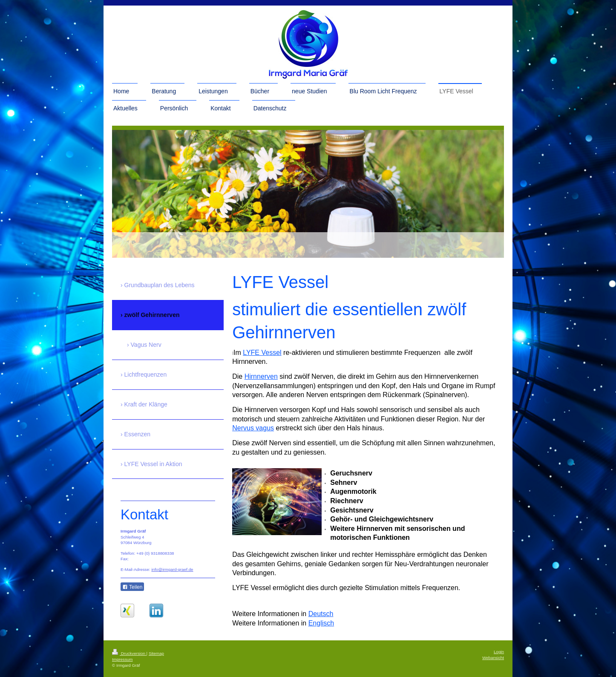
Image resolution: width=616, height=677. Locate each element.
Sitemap (156, 653)
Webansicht (493, 658)
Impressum (122, 659)
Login (499, 652)
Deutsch (321, 614)
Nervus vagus (253, 428)
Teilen (132, 587)
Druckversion (129, 653)
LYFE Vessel (262, 353)
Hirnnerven (261, 376)
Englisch (321, 623)
